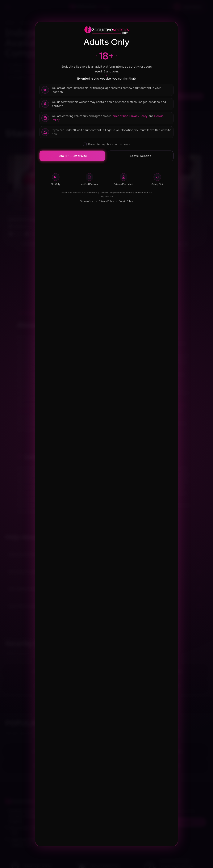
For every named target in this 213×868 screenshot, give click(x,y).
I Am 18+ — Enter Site (72, 156)
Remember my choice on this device (107, 144)
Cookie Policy (126, 201)
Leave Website (141, 156)
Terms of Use (120, 116)
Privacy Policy (138, 116)
